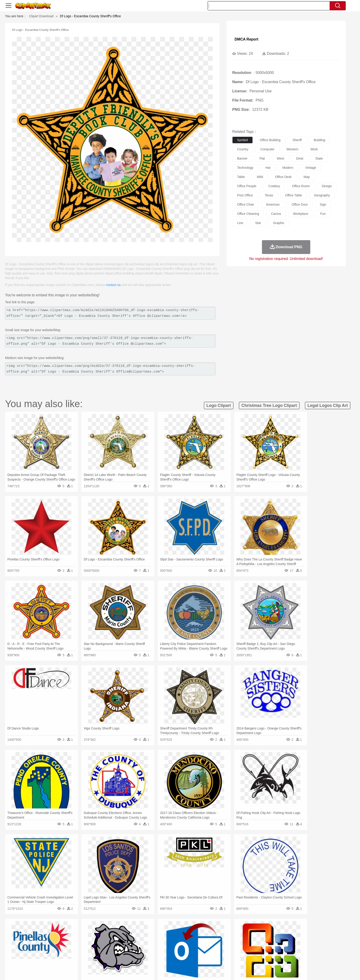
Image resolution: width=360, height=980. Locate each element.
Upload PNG (307, 971)
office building (270, 140)
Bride (81, 945)
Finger (241, 945)
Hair (185, 945)
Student (64, 951)
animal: (50, 937)
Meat (131, 958)
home (176, 945)
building (319, 140)
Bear (69, 938)
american (273, 204)
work (314, 149)
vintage (311, 168)
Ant (61, 938)
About (230, 971)
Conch (110, 931)
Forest (264, 931)
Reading (116, 951)
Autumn (74, 931)
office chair (246, 204)
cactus (276, 214)
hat (268, 168)
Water (225, 931)
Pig (248, 938)
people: (50, 944)
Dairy (74, 958)
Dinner (198, 958)
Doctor (135, 945)
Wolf (290, 938)
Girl (193, 945)
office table (294, 195)
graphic (279, 223)
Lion (216, 938)
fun (323, 214)
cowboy (274, 186)
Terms (242, 971)
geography (322, 195)
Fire (129, 931)
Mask (62, 945)
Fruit (122, 958)
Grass (163, 931)
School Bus (158, 951)
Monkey (226, 938)
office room (301, 186)
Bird (78, 938)
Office (232, 951)
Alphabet (244, 951)
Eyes (153, 945)
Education (141, 951)
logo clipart (219, 405)
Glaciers (151, 931)
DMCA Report (246, 39)
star (258, 223)
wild (260, 177)
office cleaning (248, 214)
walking (164, 945)
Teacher (77, 951)
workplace (301, 214)
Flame (138, 931)
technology (245, 168)
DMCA (289, 971)
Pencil (128, 951)
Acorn (62, 931)
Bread (229, 958)
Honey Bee (193, 938)
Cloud (245, 931)
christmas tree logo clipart (269, 405)
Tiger (270, 938)
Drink (97, 958)
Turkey (280, 938)
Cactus (98, 931)
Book (88, 951)
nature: (50, 930)
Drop (254, 931)
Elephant (160, 938)
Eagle (148, 938)
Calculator (259, 951)
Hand (252, 945)
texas (269, 195)
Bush (235, 931)
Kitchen (186, 958)
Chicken (109, 938)
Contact (276, 971)
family (92, 945)
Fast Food (109, 958)
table (241, 177)
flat (262, 158)
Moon (187, 931)
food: (49, 958)
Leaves (86, 931)
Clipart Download (41, 16)
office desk (283, 177)
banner (242, 158)
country (243, 149)
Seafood (157, 958)
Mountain (212, 931)
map (307, 177)
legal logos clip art (328, 405)
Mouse (239, 938)
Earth (120, 931)
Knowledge (183, 951)
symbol (242, 140)
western (293, 149)
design (327, 186)
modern (288, 168)
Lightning (175, 931)
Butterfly (89, 938)
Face (231, 945)
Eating (219, 958)
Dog (129, 938)
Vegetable (172, 958)
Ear (144, 945)
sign (323, 204)
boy (201, 945)
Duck (138, 938)
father (210, 945)
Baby (72, 945)
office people (247, 186)
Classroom (101, 951)
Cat (99, 938)
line (240, 223)
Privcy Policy (258, 971)
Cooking (241, 958)
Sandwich (143, 958)
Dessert (86, 958)
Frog (180, 938)
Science (210, 951)
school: (50, 951)
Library (197, 951)
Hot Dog (255, 958)
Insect (206, 938)
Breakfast (62, 958)
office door (300, 204)
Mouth (221, 945)
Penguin (258, 938)
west (281, 158)
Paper (221, 951)
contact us (113, 285)
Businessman (119, 945)
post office (245, 195)
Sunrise (199, 931)
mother (103, 945)
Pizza (208, 958)
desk (300, 158)
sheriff (297, 140)
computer (267, 149)
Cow (120, 938)
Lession (273, 951)
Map (170, 951)
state (319, 158)
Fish (171, 938)
